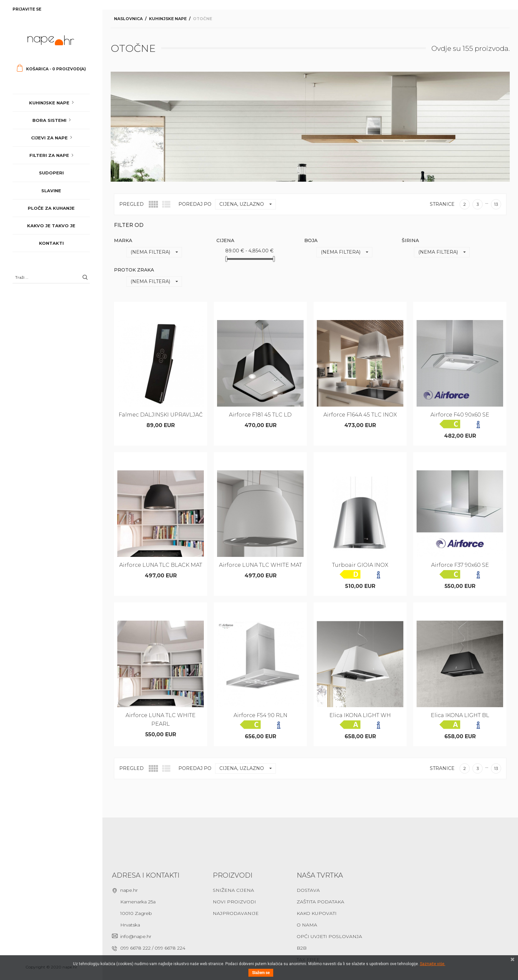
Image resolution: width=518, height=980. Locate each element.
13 (496, 204)
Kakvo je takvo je (51, 226)
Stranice (442, 204)
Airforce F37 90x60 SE (460, 565)
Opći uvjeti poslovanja (329, 936)
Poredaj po (195, 204)
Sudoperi (51, 173)
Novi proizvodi (234, 902)
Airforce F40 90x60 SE (460, 415)
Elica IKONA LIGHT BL (460, 715)
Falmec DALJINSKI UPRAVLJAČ (161, 415)
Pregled (131, 204)
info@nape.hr (136, 936)
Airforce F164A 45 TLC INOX (360, 415)
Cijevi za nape (49, 138)
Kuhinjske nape (49, 103)
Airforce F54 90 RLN (260, 715)
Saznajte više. (433, 964)
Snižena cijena (233, 890)
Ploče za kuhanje (51, 208)
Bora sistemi (49, 120)
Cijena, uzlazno (247, 204)
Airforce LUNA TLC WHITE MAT (260, 565)
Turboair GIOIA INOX (360, 565)
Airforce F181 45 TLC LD (260, 415)
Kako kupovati (317, 913)
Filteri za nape (49, 155)
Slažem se (261, 973)
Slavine (51, 191)
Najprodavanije (236, 913)
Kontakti (51, 243)
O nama (307, 925)
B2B (302, 948)
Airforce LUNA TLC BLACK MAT (161, 565)
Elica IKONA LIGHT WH (360, 715)
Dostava (308, 890)
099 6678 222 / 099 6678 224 (153, 948)
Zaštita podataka (320, 902)
